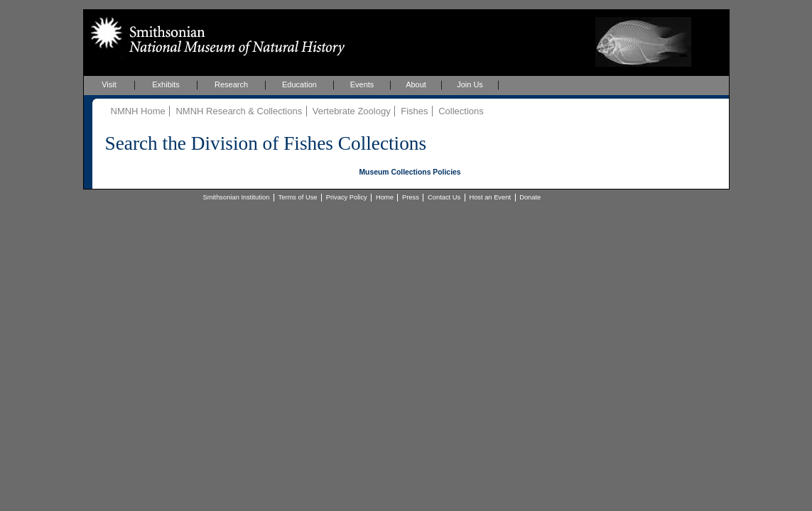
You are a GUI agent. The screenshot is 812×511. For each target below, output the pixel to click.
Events (362, 84)
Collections (461, 111)
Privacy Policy (347, 197)
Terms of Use (298, 197)
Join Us (470, 84)
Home (385, 197)
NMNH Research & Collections (239, 111)
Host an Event (490, 197)
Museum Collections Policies (410, 172)
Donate (530, 197)
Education (299, 84)
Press (411, 197)
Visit (109, 84)
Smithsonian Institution (237, 197)
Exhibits (166, 84)
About (416, 84)
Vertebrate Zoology (352, 111)
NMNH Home (138, 111)
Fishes (414, 111)
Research (231, 84)
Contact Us (444, 197)
